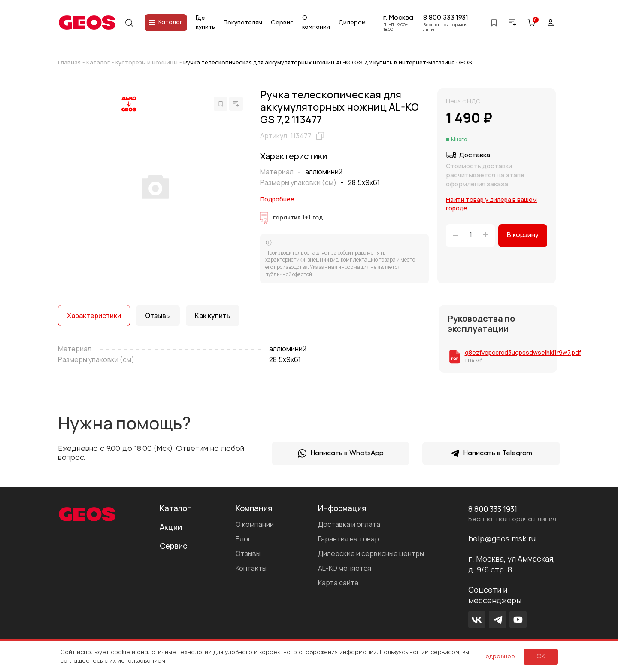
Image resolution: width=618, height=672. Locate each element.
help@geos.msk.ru (502, 538)
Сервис (282, 23)
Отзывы (248, 553)
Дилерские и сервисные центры (371, 553)
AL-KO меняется (345, 568)
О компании (255, 524)
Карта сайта (338, 583)
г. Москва (398, 18)
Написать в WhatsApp (341, 453)
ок (541, 657)
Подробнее (277, 199)
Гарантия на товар (348, 539)
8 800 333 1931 (445, 18)
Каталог (166, 22)
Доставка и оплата (349, 524)
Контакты (251, 568)
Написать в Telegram (491, 453)
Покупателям (243, 23)
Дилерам (352, 23)
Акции (171, 527)
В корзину (523, 235)
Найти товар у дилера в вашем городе (491, 204)
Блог (243, 539)
